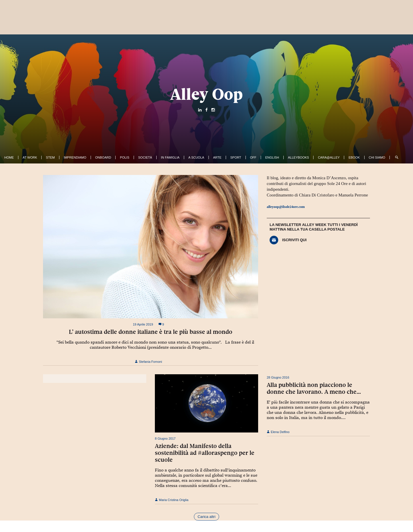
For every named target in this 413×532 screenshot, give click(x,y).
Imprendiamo (75, 157)
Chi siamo (377, 157)
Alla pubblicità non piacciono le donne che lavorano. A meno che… (314, 388)
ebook (354, 157)
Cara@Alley (329, 157)
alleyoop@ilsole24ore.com (286, 207)
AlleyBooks (298, 157)
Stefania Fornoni (148, 362)
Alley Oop (207, 94)
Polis (124, 157)
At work (30, 157)
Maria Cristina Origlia (172, 500)
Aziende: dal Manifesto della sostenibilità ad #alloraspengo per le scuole (205, 453)
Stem (50, 157)
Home (9, 157)
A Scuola (196, 157)
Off (253, 157)
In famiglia (170, 157)
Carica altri (206, 517)
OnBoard (103, 157)
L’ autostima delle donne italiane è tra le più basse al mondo (151, 332)
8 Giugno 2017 (165, 439)
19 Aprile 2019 (143, 324)
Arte (217, 157)
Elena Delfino (278, 432)
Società (145, 157)
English (272, 157)
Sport (236, 157)
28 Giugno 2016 (278, 377)
